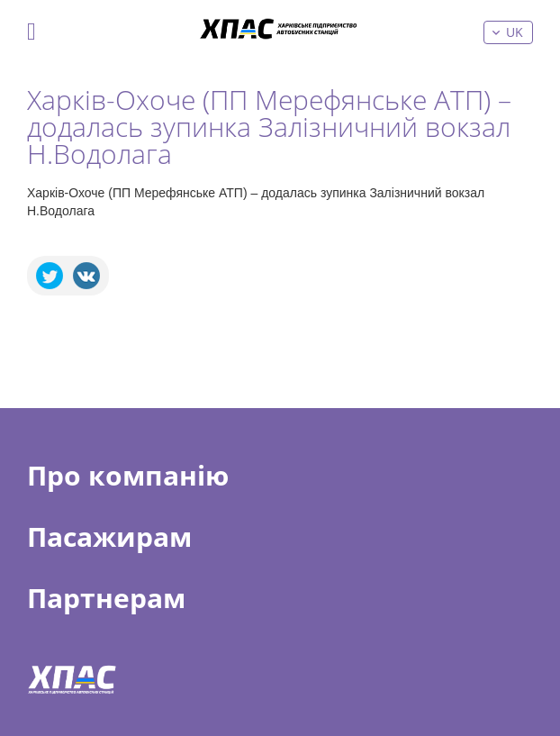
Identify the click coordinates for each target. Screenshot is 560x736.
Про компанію (128, 476)
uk (515, 32)
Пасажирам (109, 537)
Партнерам (106, 598)
